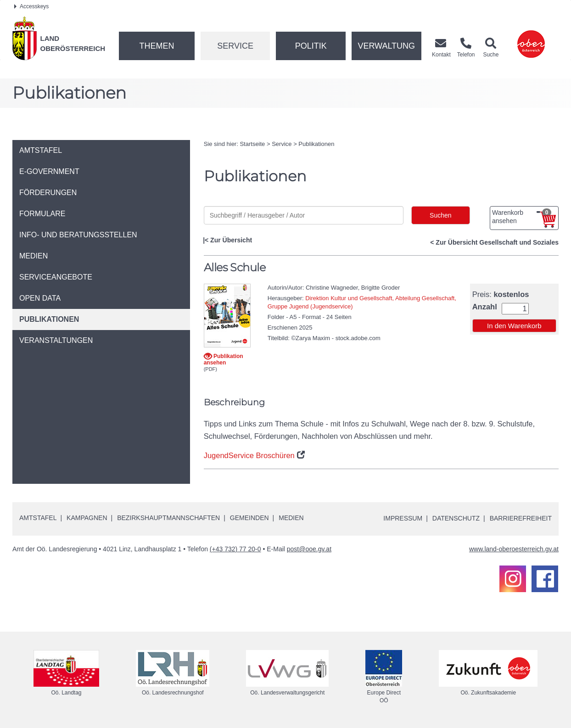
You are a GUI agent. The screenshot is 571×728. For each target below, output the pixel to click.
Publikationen (316, 144)
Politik (311, 46)
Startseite (252, 144)
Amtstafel (38, 518)
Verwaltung (386, 46)
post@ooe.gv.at (309, 549)
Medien (291, 518)
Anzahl (485, 307)
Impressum (403, 518)
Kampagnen (87, 518)
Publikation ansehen (224, 359)
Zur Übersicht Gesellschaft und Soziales (497, 242)
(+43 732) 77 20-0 (235, 549)
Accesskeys (31, 6)
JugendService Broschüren (249, 455)
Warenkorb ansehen (522, 217)
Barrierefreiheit (521, 518)
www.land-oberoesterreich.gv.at (514, 549)
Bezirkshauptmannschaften (168, 518)
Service (235, 46)
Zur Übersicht (231, 240)
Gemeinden (249, 518)
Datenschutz (456, 518)
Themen (157, 46)
